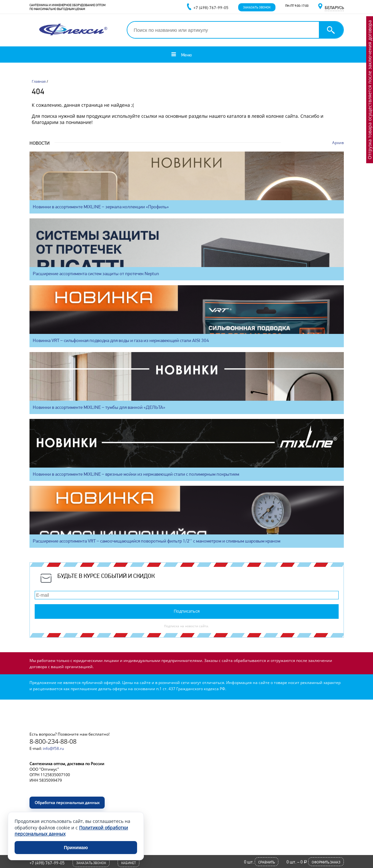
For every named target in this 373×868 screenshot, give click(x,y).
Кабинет (128, 863)
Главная (39, 81)
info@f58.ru (53, 748)
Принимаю (76, 848)
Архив (338, 143)
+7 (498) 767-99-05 (47, 863)
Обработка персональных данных (67, 803)
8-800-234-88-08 (53, 741)
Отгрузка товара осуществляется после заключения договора (370, 90)
